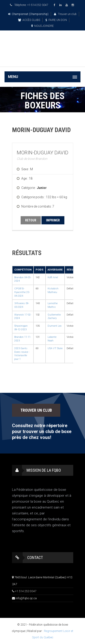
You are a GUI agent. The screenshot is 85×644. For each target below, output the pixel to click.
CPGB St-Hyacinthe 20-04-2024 (22, 292)
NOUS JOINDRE (42, 26)
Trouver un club (65, 14)
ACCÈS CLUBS (29, 20)
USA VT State (55, 348)
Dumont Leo (55, 326)
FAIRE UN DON (56, 20)
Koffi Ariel (53, 277)
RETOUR (31, 220)
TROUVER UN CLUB (36, 410)
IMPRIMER (53, 220)
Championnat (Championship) (28, 14)
